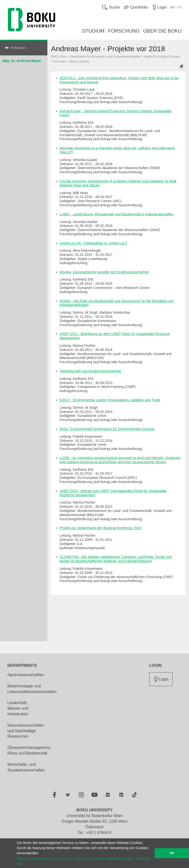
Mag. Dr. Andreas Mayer (22, 61)
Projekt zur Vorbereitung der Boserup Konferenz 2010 (101, 528)
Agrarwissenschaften (26, 675)
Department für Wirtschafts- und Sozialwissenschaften (105, 57)
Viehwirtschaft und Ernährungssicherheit (90, 371)
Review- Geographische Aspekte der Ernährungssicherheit (104, 272)
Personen (18, 48)
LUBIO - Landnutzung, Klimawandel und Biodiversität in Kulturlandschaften (117, 214)
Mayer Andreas (80, 62)
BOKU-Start (59, 57)
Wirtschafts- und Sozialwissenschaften (26, 767)
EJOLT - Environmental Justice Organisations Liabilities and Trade (110, 400)
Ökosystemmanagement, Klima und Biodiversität (29, 750)
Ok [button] (172, 853)
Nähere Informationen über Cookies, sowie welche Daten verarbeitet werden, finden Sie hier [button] (83, 861)
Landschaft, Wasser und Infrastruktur (18, 708)
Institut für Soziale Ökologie (162, 57)
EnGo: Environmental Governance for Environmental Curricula (107, 429)
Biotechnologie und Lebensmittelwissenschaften (32, 689)
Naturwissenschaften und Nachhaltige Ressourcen (26, 731)
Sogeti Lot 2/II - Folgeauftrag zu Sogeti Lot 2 (93, 243)
